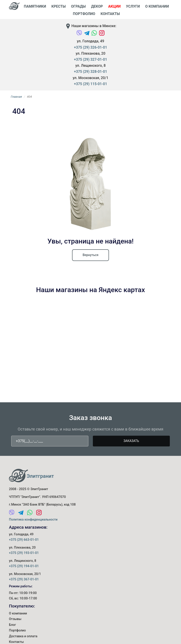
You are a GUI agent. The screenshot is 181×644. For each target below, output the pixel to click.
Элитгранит (40, 476)
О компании (18, 613)
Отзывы (15, 619)
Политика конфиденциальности (33, 520)
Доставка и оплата (23, 635)
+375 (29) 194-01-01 (24, 566)
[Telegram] (87, 35)
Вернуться (90, 255)
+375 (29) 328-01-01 (91, 72)
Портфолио (17, 630)
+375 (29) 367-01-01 (24, 579)
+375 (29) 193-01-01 (24, 553)
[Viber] (80, 35)
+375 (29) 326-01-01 (91, 47)
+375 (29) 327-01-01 (91, 59)
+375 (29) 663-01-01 (24, 540)
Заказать (131, 441)
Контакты (110, 14)
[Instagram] (102, 35)
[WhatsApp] (95, 35)
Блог (12, 624)
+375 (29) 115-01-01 (91, 84)
